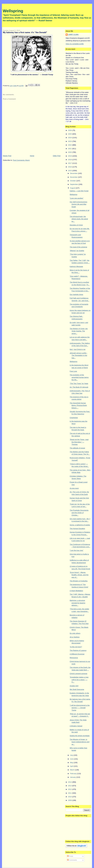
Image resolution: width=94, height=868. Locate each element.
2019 (70, 156)
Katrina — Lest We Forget (79, 191)
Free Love (73, 371)
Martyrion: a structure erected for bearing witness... (77, 603)
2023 (70, 141)
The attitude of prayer (77, 448)
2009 (70, 800)
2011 (70, 793)
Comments (72, 860)
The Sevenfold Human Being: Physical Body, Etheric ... (78, 405)
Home (32, 156)
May (72, 763)
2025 (70, 134)
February (74, 774)
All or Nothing (74, 637)
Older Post (57, 156)
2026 (70, 130)
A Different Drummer (77, 654)
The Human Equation (77, 529)
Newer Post (7, 156)
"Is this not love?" (76, 647)
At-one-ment (74, 488)
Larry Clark (73, 35)
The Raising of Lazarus (78, 650)
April (72, 766)
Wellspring (13, 11)
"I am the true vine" (76, 550)
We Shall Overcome (77, 689)
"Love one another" (76, 198)
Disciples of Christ (76, 225)
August (73, 188)
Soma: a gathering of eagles (80, 525)
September (74, 184)
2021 (70, 149)
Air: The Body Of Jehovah (79, 387)
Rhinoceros (74, 658)
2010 (70, 797)
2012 (70, 789)
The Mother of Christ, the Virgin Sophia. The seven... (79, 331)
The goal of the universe (78, 247)
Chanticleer (74, 418)
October (73, 181)
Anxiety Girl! (74, 686)
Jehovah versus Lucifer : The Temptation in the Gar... (78, 355)
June (72, 759)
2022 (70, 145)
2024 (70, 138)
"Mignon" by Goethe (77, 251)
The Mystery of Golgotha (78, 581)
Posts (70, 856)
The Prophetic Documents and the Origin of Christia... (79, 513)
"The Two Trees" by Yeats (79, 383)
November (74, 177)
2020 (70, 152)
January (73, 777)
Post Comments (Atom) (21, 160)
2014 (70, 782)
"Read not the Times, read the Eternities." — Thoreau (79, 442)
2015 (70, 171)
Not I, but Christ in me (77, 349)
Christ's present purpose (78, 674)
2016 (70, 167)
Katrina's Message (76, 266)
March (73, 770)
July (72, 755)
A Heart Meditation (76, 591)
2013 (70, 786)
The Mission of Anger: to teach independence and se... (79, 742)
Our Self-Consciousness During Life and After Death (78, 204)
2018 (70, 160)
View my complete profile (75, 44)
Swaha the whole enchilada (79, 736)
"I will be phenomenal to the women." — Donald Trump (80, 708)
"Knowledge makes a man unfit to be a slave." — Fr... (79, 680)
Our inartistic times (76, 294)
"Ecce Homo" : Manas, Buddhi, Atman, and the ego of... (79, 575)
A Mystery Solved (76, 726)
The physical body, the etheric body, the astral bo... (79, 219)
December (74, 173)
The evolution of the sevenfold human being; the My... (79, 377)
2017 (70, 163)
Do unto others (75, 633)
